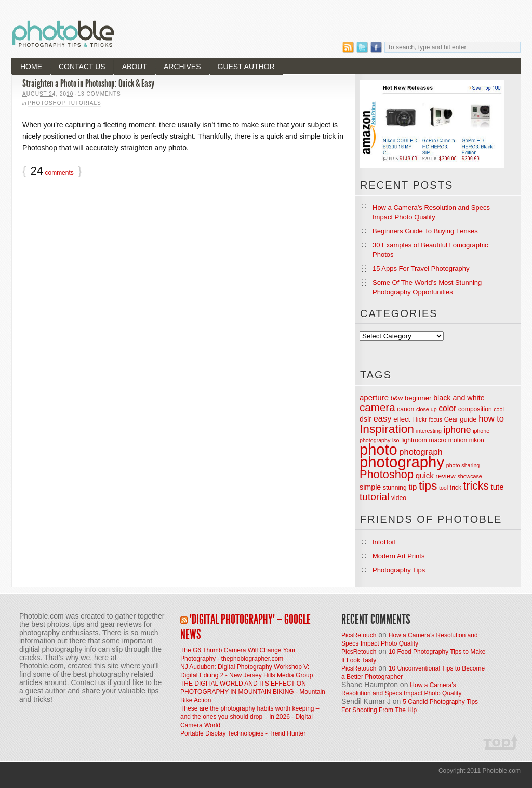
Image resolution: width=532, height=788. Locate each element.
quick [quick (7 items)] (425, 475)
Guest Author (246, 67)
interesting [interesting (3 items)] (429, 431)
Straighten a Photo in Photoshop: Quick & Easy (88, 83)
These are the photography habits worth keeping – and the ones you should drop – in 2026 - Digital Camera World (250, 717)
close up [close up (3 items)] (427, 409)
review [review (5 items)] (445, 476)
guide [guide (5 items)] (468, 419)
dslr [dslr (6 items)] (365, 419)
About (135, 67)
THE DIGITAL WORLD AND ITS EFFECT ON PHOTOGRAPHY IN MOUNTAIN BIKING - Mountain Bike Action (253, 692)
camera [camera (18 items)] (377, 407)
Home (31, 67)
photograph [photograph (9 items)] (421, 452)
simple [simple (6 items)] (370, 487)
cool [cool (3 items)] (499, 409)
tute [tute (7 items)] (497, 487)
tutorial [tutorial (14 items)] (374, 497)
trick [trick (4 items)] (456, 488)
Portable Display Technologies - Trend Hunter (243, 733)
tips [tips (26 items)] (428, 485)
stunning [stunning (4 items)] (395, 488)
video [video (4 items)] (399, 498)
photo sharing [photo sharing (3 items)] (463, 465)
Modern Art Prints (398, 556)
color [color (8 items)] (447, 408)
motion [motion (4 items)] (458, 440)
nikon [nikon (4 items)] (477, 440)
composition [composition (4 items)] (475, 409)
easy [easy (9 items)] (383, 418)
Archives (182, 67)
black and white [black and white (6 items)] (459, 398)
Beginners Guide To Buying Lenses (425, 231)
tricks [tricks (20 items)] (476, 486)
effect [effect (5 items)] (402, 419)
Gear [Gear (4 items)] (451, 419)
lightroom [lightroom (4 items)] (414, 440)
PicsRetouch (359, 635)
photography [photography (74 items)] (402, 462)
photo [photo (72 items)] (378, 450)
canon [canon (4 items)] (405, 409)
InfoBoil (384, 542)
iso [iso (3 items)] (396, 440)
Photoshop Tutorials (65, 103)
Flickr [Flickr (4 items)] (420, 419)
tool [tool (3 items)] (443, 488)
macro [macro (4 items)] (438, 440)
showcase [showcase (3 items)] (469, 476)
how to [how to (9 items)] (491, 418)
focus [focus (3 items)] (436, 419)
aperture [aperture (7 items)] (374, 397)
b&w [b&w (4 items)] (397, 398)
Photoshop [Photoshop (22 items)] (387, 474)
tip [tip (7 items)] (413, 487)
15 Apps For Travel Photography (421, 268)
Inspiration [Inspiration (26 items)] (387, 429)
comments (52, 172)
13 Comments (99, 94)
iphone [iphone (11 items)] (457, 430)
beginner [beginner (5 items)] (418, 398)
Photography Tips (399, 570)
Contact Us (82, 67)
